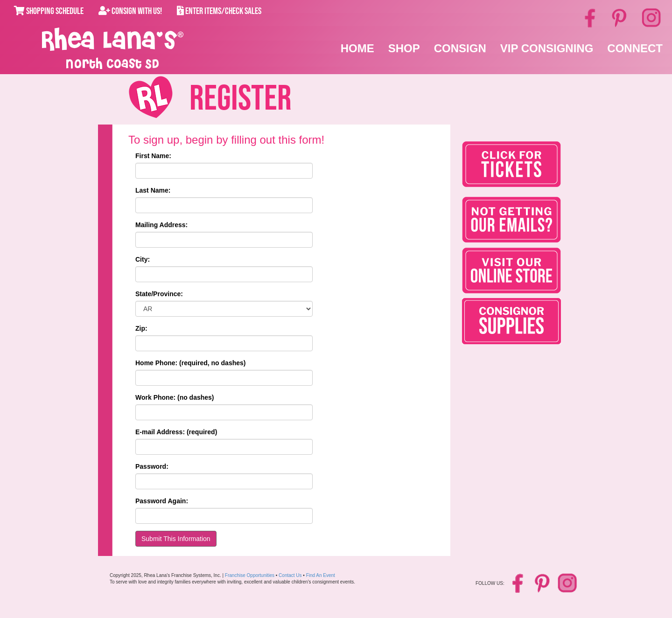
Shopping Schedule (49, 11)
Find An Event (321, 575)
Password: (152, 466)
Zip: (141, 328)
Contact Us (290, 575)
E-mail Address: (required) (176, 432)
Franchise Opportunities (250, 575)
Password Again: (162, 501)
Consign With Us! (130, 11)
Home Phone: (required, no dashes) (190, 363)
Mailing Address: (161, 225)
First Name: (153, 156)
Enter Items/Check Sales (219, 11)
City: (143, 259)
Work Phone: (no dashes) (175, 397)
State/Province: (159, 294)
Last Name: (153, 190)
